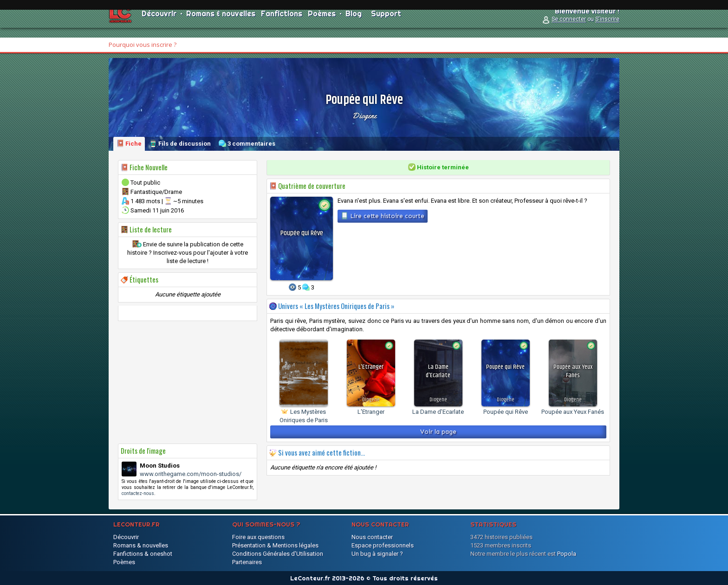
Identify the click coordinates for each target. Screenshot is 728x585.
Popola (567, 554)
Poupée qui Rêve (506, 412)
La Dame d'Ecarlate (438, 412)
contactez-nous (138, 493)
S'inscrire (607, 29)
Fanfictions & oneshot (143, 554)
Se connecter (569, 29)
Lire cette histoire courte (383, 216)
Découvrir (159, 23)
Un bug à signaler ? (377, 554)
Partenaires (247, 562)
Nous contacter (372, 537)
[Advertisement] (188, 382)
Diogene (364, 116)
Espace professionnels (383, 545)
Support (386, 23)
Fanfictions (282, 23)
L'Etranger (371, 412)
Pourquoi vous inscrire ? (143, 45)
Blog (354, 23)
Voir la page (438, 432)
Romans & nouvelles (221, 23)
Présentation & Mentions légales (275, 545)
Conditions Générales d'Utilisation (278, 554)
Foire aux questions (258, 537)
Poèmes (322, 23)
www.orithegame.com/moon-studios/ (191, 474)
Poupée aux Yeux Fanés (573, 412)
